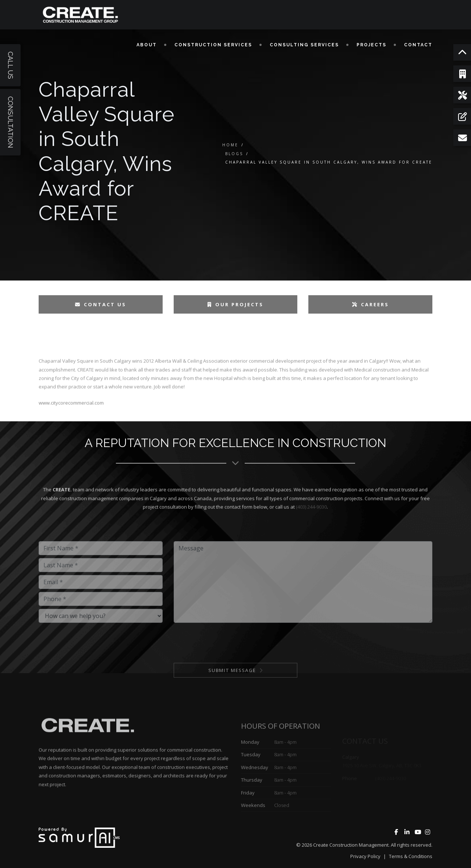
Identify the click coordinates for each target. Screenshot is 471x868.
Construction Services (213, 45)
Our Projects (235, 304)
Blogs (234, 154)
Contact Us (101, 304)
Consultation (10, 122)
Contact (418, 45)
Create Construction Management (351, 845)
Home (230, 145)
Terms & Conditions (411, 856)
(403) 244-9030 (311, 530)
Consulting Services (304, 45)
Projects (371, 45)
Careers (371, 304)
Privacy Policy (365, 856)
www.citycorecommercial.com (71, 426)
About (147, 45)
